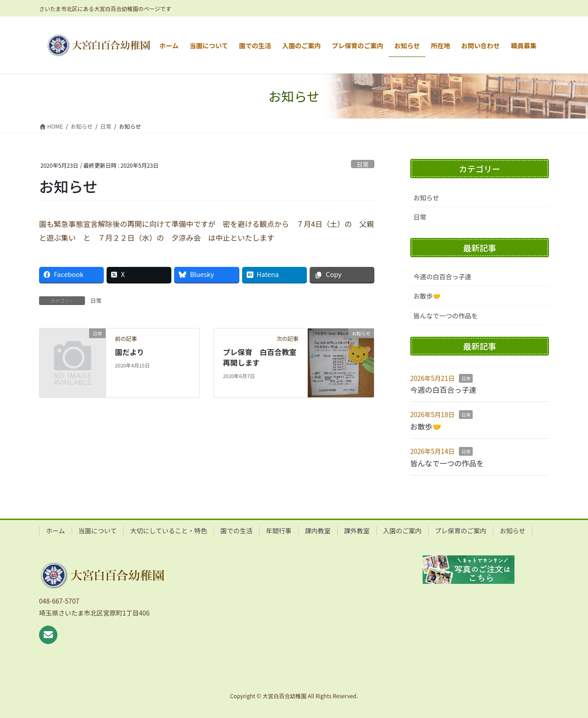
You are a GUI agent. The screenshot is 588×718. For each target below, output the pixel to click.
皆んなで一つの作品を (446, 316)
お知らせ (426, 198)
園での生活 (237, 531)
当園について (98, 531)
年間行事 (279, 531)
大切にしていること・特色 (169, 531)
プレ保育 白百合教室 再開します (263, 357)
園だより (130, 352)
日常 (363, 164)
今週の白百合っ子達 (442, 277)
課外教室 (357, 531)
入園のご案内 (402, 531)
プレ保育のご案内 (461, 531)
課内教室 (318, 531)
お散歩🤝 (427, 296)
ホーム (56, 531)
